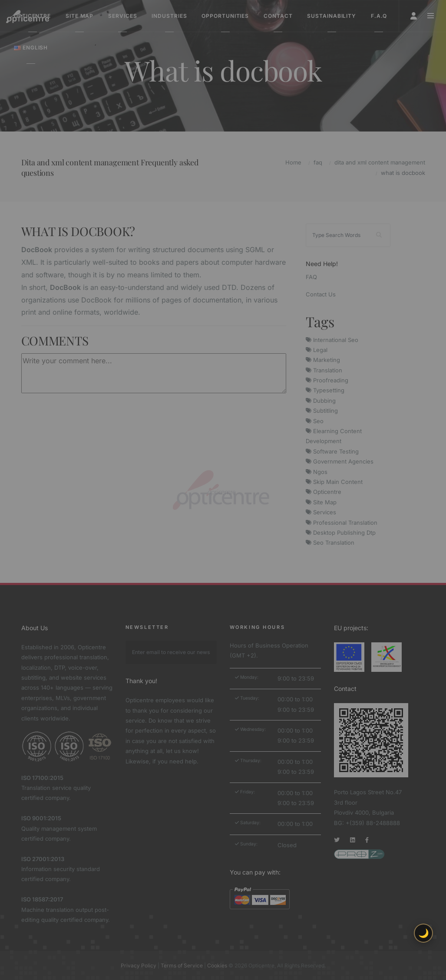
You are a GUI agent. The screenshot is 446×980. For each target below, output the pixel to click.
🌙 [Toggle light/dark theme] (424, 933)
